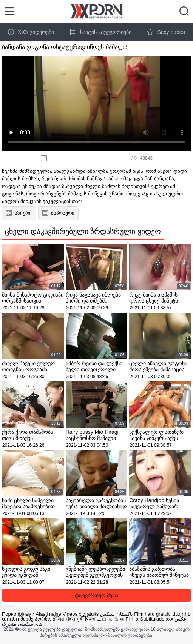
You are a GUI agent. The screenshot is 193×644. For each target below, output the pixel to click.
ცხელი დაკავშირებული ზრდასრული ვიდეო (83, 231)
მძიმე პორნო (36, 619)
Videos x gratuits (80, 614)
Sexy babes (166, 32)
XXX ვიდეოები (31, 32)
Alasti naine (49, 614)
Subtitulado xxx (157, 619)
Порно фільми (18, 614)
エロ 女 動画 (110, 619)
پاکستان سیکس (117, 614)
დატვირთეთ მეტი (96, 595)
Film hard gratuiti (152, 614)
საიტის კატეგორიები (101, 32)
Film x (132, 619)
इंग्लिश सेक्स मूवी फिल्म (74, 619)
